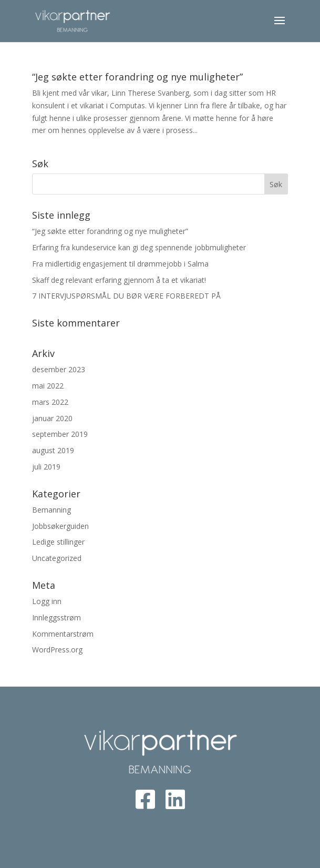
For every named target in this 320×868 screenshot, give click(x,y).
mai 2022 (48, 386)
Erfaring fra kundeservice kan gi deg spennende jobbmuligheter (139, 247)
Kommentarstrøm (63, 634)
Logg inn (47, 601)
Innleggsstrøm (56, 617)
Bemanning (51, 510)
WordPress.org (57, 650)
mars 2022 (50, 402)
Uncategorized (57, 558)
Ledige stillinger (58, 542)
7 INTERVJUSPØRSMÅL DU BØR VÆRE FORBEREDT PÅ (126, 296)
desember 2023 (59, 369)
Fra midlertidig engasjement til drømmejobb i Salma (120, 264)
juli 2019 (46, 467)
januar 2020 (52, 418)
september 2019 (60, 434)
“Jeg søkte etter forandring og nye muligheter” (137, 77)
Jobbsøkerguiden (60, 526)
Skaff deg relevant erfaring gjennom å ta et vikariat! (119, 280)
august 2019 (53, 450)
